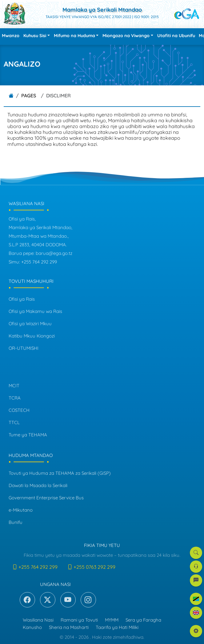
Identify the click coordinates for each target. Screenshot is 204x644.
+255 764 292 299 (35, 567)
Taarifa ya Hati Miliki (117, 627)
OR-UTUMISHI (24, 348)
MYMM (112, 620)
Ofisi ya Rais (22, 299)
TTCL (14, 422)
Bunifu (16, 522)
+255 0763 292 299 (91, 567)
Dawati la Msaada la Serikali (38, 485)
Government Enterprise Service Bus (46, 498)
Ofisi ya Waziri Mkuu (30, 324)
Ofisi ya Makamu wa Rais (35, 311)
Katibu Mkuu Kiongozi (32, 336)
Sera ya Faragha (143, 620)
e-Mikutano (21, 510)
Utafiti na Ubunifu (176, 36)
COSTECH (19, 410)
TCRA (15, 398)
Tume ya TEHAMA (28, 435)
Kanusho (32, 627)
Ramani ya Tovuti (79, 620)
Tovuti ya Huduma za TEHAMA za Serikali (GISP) (60, 473)
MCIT (14, 386)
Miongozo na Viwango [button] (126, 36)
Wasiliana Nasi (38, 620)
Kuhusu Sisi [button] (35, 36)
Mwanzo (11, 36)
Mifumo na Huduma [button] (74, 36)
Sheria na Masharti (69, 627)
